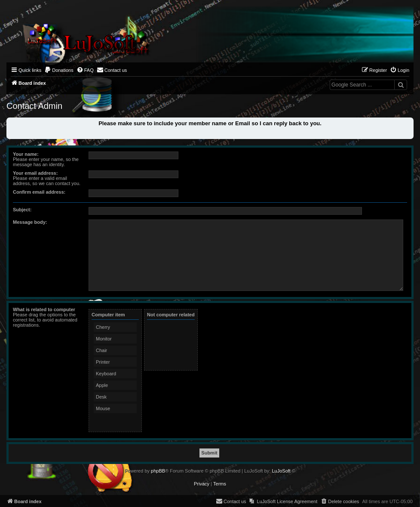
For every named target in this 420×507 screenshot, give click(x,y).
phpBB (158, 471)
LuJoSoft (281, 471)
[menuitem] (59, 70)
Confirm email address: (39, 192)
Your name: (26, 154)
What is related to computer (44, 309)
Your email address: (35, 173)
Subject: (22, 210)
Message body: (30, 222)
